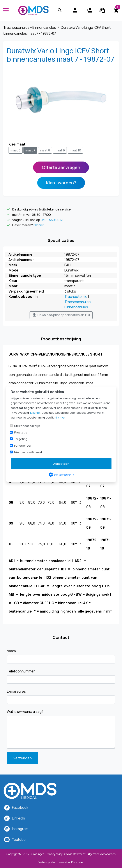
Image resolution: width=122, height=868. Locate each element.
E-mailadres (16, 691)
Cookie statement (75, 854)
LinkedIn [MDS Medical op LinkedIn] (19, 818)
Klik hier (35, 413)
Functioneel (22, 446)
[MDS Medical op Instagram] (20, 829)
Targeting (21, 439)
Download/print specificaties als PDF (61, 315)
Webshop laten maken (52, 862)
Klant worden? (61, 183)
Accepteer (61, 464)
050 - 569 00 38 (52, 220)
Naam (11, 651)
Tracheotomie (76, 297)
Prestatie (21, 432)
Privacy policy (54, 854)
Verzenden (23, 758)
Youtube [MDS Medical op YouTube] (19, 839)
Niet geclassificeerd (28, 452)
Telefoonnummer (21, 671)
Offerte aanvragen (61, 167)
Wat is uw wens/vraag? (25, 712)
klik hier (39, 225)
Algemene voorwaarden (102, 854)
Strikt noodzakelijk (27, 426)
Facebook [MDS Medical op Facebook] (20, 807)
